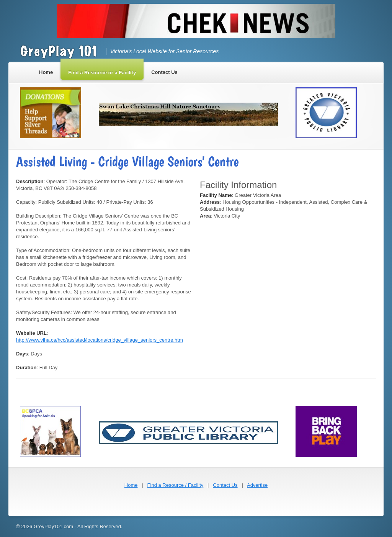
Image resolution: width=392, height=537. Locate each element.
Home (131, 485)
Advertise (257, 485)
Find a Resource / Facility (176, 485)
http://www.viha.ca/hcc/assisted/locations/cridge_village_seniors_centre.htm (100, 340)
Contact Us (225, 485)
